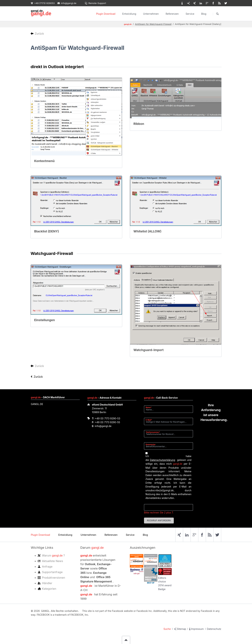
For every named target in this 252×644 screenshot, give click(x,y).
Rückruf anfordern (159, 520)
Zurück (38, 377)
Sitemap (182, 629)
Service (190, 14)
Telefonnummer (153, 432)
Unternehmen (151, 14)
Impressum (197, 629)
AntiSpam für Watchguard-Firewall (153, 24)
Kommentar (151, 444)
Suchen (217, 14)
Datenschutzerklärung (163, 460)
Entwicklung (129, 14)
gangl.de (41, 13)
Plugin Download (106, 14)
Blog (204, 14)
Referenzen (172, 14)
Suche (167, 629)
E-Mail (150, 420)
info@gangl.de (103, 426)
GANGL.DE (37, 404)
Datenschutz (214, 629)
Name (150, 407)
